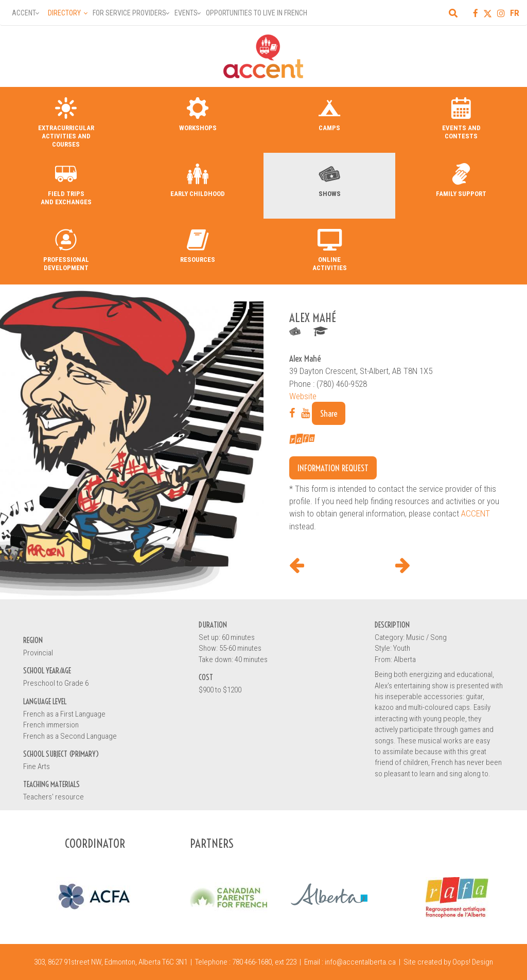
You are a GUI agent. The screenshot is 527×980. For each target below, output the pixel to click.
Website (303, 396)
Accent (24, 13)
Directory (64, 13)
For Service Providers (129, 13)
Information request (333, 468)
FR (515, 13)
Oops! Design (473, 962)
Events (186, 13)
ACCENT (476, 513)
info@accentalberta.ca (360, 962)
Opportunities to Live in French (257, 13)
